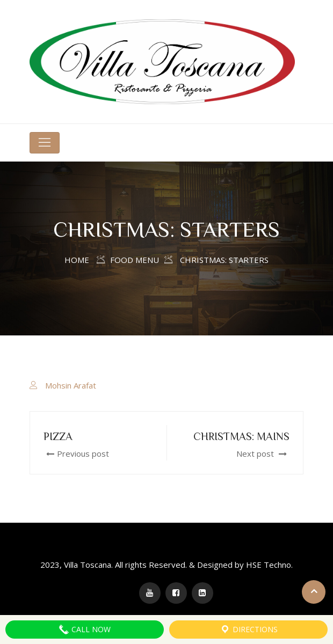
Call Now (85, 630)
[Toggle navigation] (45, 143)
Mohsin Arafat (71, 385)
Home (77, 260)
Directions (249, 630)
